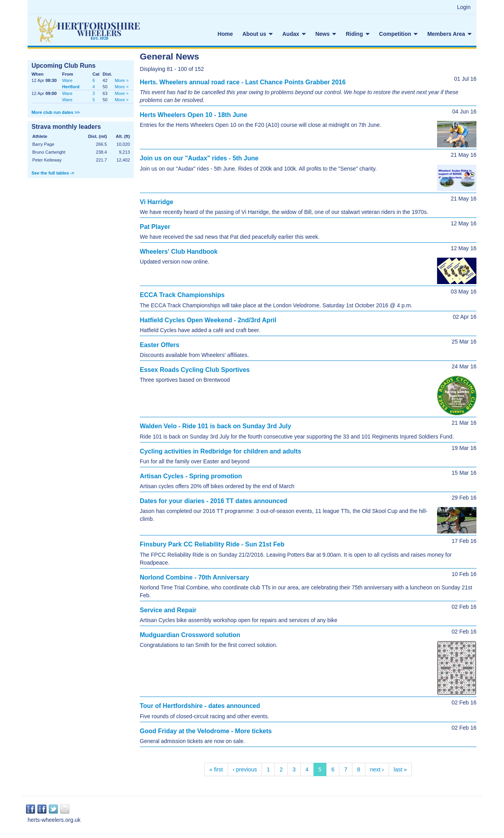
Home (225, 34)
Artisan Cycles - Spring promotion (191, 476)
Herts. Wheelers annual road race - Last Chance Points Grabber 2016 (243, 82)
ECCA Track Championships (182, 295)
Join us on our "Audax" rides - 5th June (199, 158)
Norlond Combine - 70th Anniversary (195, 577)
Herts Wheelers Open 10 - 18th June (194, 115)
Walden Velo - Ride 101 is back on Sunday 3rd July (215, 426)
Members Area (449, 34)
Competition (399, 34)
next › (377, 769)
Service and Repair (168, 610)
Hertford (71, 87)
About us (258, 34)
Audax (294, 34)
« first (216, 769)
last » (400, 769)
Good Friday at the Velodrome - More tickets (206, 731)
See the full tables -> (53, 173)
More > (121, 80)
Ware (67, 80)
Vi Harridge (157, 202)
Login (464, 7)
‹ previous (245, 769)
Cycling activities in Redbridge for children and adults (220, 451)
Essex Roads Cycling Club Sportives (195, 370)
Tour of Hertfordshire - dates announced (200, 706)
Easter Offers (160, 345)
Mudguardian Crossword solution (190, 635)
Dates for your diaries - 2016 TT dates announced (213, 501)
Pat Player (155, 227)
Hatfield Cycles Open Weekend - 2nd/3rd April (208, 320)
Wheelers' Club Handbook (179, 252)
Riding (358, 34)
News (326, 34)
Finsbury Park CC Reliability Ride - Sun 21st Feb (212, 544)
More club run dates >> (56, 112)
